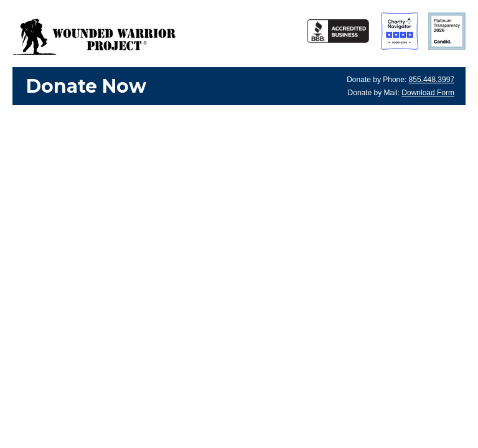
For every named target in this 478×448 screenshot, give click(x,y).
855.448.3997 (432, 80)
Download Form (428, 93)
